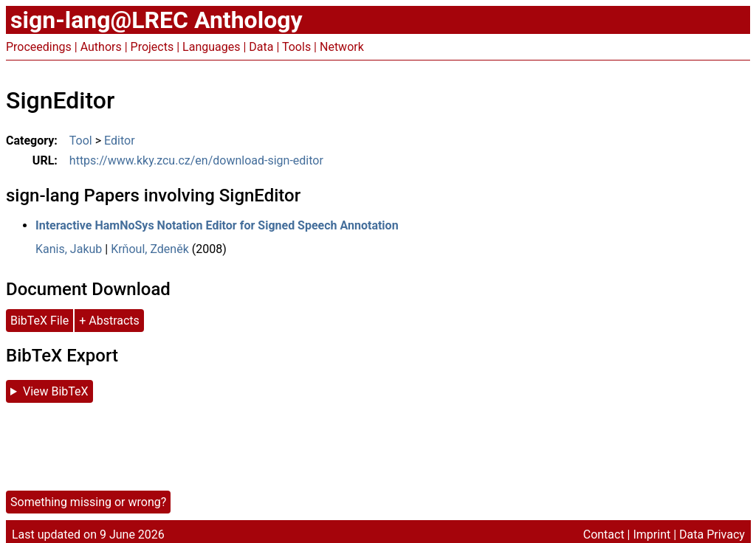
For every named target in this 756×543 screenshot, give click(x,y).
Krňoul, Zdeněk (150, 249)
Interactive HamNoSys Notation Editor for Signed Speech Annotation (217, 225)
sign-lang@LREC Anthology (157, 20)
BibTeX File (39, 321)
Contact (604, 535)
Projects (152, 47)
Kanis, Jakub (69, 249)
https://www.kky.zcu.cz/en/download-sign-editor (196, 160)
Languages (211, 47)
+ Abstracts (109, 321)
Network (342, 47)
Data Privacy (712, 535)
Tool (81, 141)
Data (261, 47)
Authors (101, 47)
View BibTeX (56, 391)
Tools (296, 47)
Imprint (652, 535)
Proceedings (39, 47)
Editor (119, 141)
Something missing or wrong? (88, 502)
